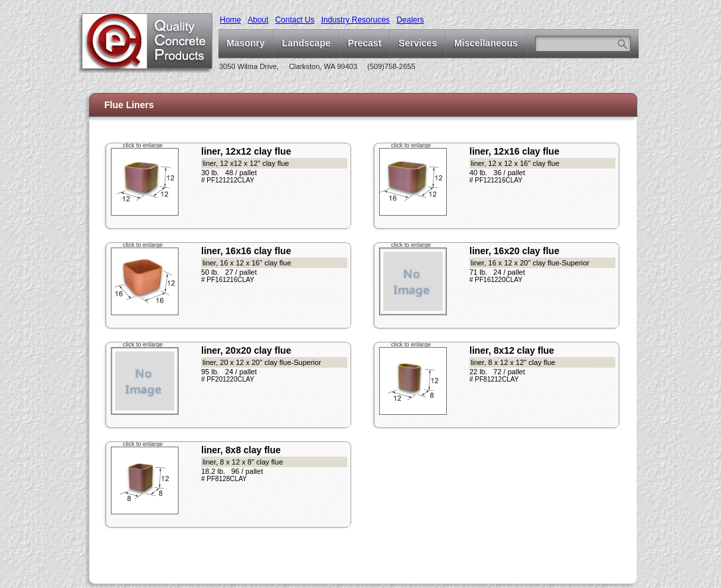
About (258, 20)
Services (418, 43)
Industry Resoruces (356, 20)
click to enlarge (143, 145)
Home (230, 20)
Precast (365, 43)
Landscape (306, 43)
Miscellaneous (486, 43)
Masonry (246, 43)
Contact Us (294, 20)
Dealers (410, 20)
